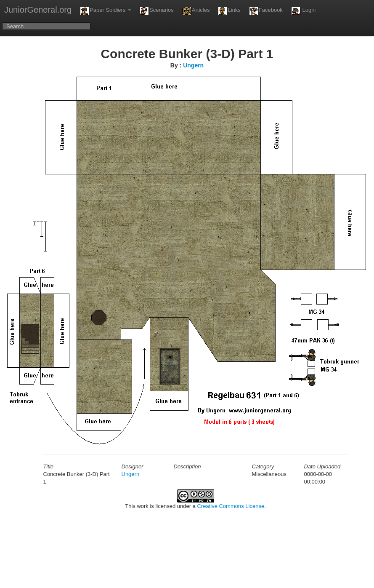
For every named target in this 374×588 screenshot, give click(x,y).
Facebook (266, 11)
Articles (196, 11)
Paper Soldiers (106, 11)
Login (303, 11)
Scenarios (157, 11)
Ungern (193, 65)
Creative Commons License (231, 506)
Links (229, 11)
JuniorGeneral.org (38, 10)
